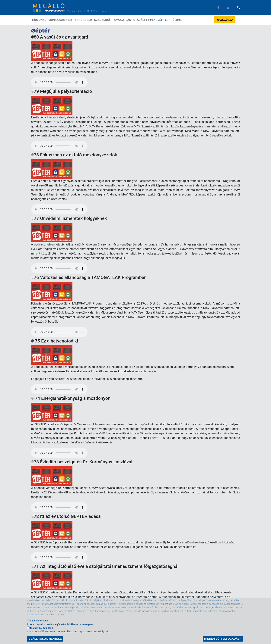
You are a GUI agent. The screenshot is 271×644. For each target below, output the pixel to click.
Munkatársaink (60, 20)
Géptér (163, 20)
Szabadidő (102, 20)
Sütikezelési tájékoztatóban (41, 615)
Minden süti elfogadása (223, 639)
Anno (78, 20)
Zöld (88, 20)
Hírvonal (39, 20)
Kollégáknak (225, 20)
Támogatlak (122, 20)
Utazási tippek (144, 20)
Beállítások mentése (45, 639)
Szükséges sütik (39, 621)
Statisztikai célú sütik (42, 628)
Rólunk (176, 20)
